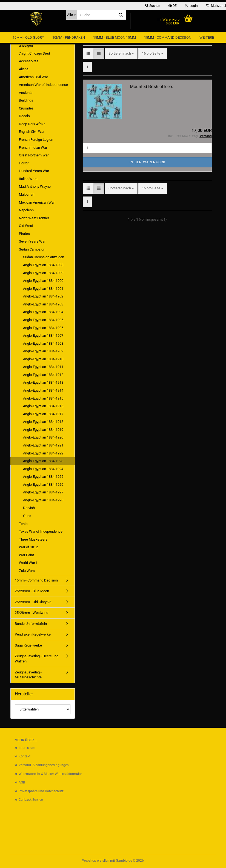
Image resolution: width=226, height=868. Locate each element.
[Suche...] (71, 15)
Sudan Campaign (32, 249)
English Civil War (32, 132)
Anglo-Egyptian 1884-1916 (43, 406)
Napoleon (26, 210)
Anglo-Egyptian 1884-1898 (43, 265)
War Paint (26, 555)
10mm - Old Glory (28, 37)
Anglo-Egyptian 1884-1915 (43, 398)
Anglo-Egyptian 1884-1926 (43, 484)
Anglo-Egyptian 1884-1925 (43, 477)
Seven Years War (32, 241)
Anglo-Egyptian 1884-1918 (43, 422)
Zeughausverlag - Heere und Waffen (37, 659)
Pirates (24, 234)
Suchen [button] (153, 6)
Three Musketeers (33, 539)
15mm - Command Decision (168, 37)
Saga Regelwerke (28, 645)
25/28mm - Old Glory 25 (33, 602)
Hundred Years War (34, 171)
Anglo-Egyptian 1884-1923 (43, 461)
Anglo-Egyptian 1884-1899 (43, 273)
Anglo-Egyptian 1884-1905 (43, 320)
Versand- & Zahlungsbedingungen (44, 765)
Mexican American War (37, 202)
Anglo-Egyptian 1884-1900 (43, 281)
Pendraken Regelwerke (33, 634)
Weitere (207, 37)
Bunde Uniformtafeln (31, 624)
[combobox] (121, 54)
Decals (24, 116)
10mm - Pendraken (69, 37)
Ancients (26, 93)
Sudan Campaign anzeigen (44, 257)
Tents (23, 524)
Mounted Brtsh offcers (151, 87)
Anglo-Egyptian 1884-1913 (43, 382)
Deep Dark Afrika (32, 124)
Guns (27, 516)
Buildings (26, 100)
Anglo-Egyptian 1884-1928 (43, 500)
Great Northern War (34, 155)
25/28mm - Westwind (32, 613)
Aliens (24, 69)
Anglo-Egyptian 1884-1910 (43, 359)
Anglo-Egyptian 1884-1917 (43, 414)
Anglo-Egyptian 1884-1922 (43, 453)
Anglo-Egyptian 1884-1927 (43, 492)
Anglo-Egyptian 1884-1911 (43, 367)
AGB (22, 782)
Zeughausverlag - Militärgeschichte (28, 675)
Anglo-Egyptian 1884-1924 (43, 469)
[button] (173, 6)
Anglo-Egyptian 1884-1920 (43, 437)
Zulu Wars (27, 571)
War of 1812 (28, 547)
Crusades (26, 108)
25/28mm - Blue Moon (32, 591)
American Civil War (33, 77)
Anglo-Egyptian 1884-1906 (43, 328)
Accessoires (29, 61)
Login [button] (191, 6)
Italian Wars (28, 179)
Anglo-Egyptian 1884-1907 (43, 335)
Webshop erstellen (96, 861)
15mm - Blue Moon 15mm (115, 37)
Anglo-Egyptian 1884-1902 (43, 296)
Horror (24, 163)
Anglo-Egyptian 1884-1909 (43, 351)
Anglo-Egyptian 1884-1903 (43, 304)
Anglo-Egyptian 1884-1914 (43, 390)
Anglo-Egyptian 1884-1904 (43, 312)
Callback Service (31, 800)
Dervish (29, 508)
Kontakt (25, 756)
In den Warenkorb (147, 162)
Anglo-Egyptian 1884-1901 (43, 289)
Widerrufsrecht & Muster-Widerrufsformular (50, 774)
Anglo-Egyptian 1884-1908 (43, 343)
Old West (26, 226)
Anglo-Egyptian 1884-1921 (43, 445)
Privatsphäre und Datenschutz (41, 791)
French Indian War (33, 148)
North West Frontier (34, 218)
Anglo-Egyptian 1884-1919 (43, 430)
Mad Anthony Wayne (35, 186)
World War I (28, 563)
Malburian (27, 194)
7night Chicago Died (34, 53)
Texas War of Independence (41, 531)
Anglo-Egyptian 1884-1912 (43, 375)
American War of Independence (43, 85)
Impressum (27, 748)
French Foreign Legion (36, 140)
